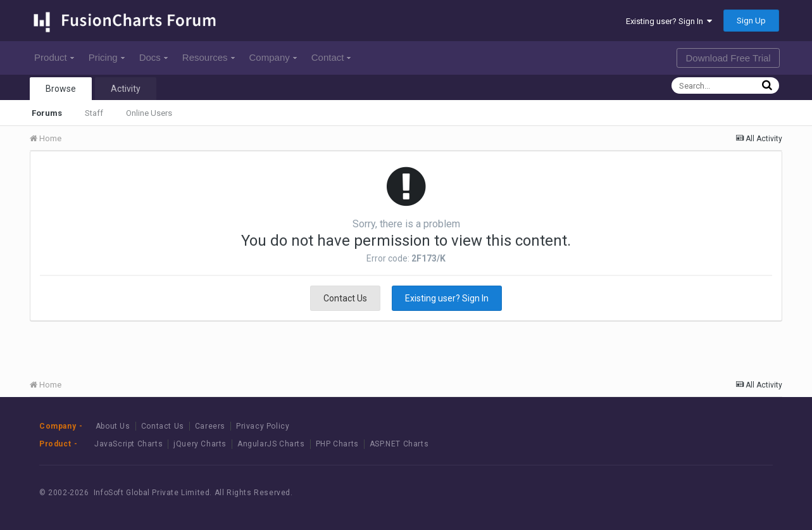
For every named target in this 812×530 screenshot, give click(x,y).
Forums (47, 113)
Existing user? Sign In (669, 21)
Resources (209, 57)
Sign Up (751, 21)
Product (54, 57)
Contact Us (345, 298)
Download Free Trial (728, 58)
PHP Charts (337, 444)
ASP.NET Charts (399, 444)
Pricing (107, 57)
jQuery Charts (200, 444)
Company (273, 57)
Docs (153, 57)
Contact (331, 57)
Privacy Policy (263, 426)
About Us (113, 426)
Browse (61, 89)
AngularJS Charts (271, 444)
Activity (126, 89)
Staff (94, 113)
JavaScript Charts (128, 444)
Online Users (149, 113)
